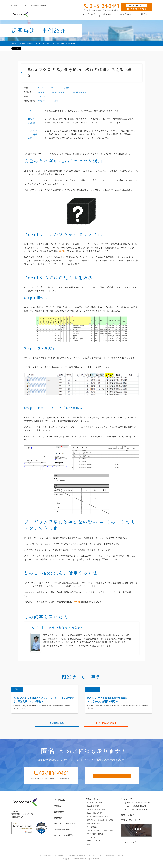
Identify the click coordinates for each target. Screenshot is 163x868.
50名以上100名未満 (63, 92)
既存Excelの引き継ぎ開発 (96, 815)
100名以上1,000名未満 (91, 92)
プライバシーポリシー (132, 826)
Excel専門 (78, 602)
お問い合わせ (128, 820)
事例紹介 (57, 810)
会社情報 (57, 821)
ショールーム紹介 (61, 831)
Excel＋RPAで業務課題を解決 (97, 822)
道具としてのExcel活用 (64, 826)
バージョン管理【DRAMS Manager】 (136, 815)
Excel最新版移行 (93, 812)
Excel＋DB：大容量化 (95, 818)
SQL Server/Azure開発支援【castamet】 (137, 808)
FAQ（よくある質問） (64, 837)
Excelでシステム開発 (94, 808)
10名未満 (42, 92)
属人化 (61, 101)
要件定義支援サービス (95, 829)
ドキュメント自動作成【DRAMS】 (135, 812)
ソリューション (92, 804)
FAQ (89, 850)
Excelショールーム (93, 846)
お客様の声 (58, 815)
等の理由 (63, 251)
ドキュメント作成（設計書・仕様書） (100, 836)
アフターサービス (93, 843)
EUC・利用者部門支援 (95, 839)
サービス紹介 (59, 804)
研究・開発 (70, 88)
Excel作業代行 (92, 832)
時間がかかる (44, 101)
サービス (42, 88)
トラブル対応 (44, 96)
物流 (56, 88)
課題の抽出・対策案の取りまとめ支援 (100, 825)
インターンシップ (130, 848)
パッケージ (126, 804)
